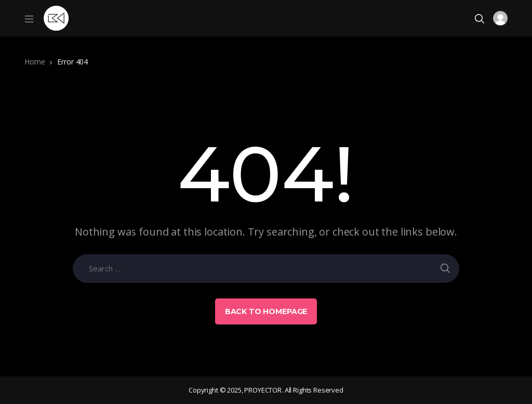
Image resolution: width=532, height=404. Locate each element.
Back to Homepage (266, 311)
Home (35, 62)
